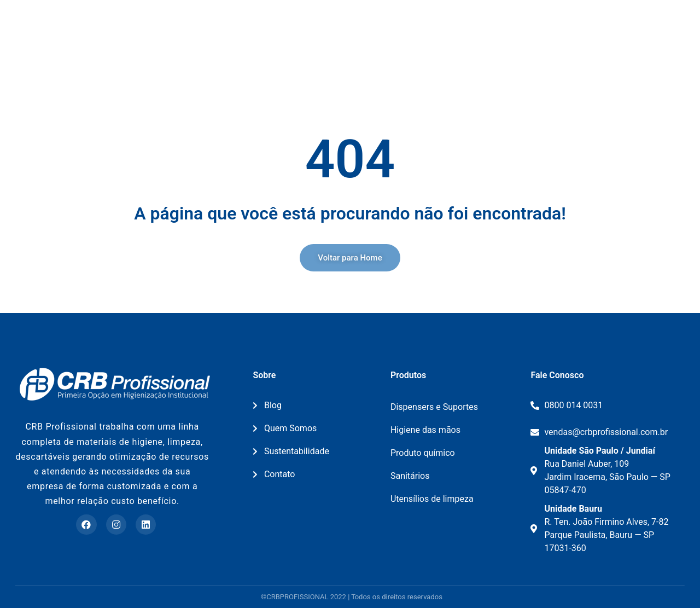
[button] (350, 258)
